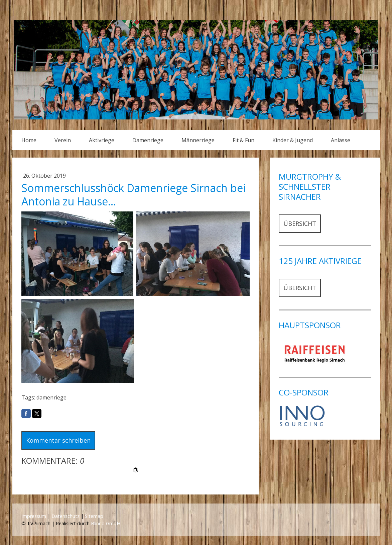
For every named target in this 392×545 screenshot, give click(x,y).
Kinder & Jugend (293, 140)
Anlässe (341, 140)
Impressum (34, 516)
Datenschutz (66, 516)
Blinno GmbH (106, 523)
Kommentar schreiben (58, 440)
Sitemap (94, 516)
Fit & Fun (243, 140)
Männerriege (198, 140)
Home (29, 140)
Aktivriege (102, 140)
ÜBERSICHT (300, 223)
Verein (63, 140)
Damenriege (148, 140)
